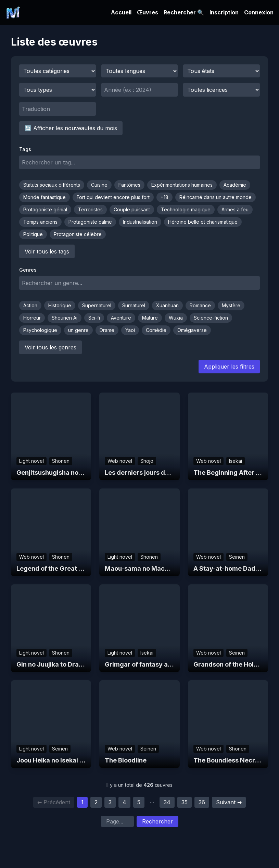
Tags (25, 149)
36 (202, 802)
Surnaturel (134, 305)
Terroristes (90, 209)
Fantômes (129, 185)
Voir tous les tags (47, 251)
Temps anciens (40, 222)
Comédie (156, 330)
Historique (60, 305)
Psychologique (40, 330)
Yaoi (130, 330)
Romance (200, 305)
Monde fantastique (45, 197)
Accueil (121, 12)
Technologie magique (186, 209)
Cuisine (99, 185)
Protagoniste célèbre (78, 234)
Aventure (121, 318)
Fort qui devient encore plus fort (113, 197)
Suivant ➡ (229, 802)
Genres (28, 270)
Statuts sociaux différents (52, 185)
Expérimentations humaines (182, 185)
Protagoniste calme (90, 222)
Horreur (32, 318)
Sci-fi (94, 318)
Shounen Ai (65, 318)
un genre (78, 330)
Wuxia (176, 318)
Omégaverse (192, 330)
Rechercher (157, 821)
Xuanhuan (167, 305)
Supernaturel (97, 305)
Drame (107, 330)
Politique (33, 234)
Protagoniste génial (45, 209)
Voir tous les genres (50, 347)
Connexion (259, 12)
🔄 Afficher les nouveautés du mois (71, 128)
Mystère (231, 305)
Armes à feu (235, 209)
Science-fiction (211, 318)
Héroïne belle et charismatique (203, 222)
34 (167, 802)
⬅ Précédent (54, 802)
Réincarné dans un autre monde (215, 197)
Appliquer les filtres (229, 367)
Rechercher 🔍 (184, 12)
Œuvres (148, 12)
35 (185, 802)
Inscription (224, 12)
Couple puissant (132, 209)
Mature (150, 318)
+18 (164, 197)
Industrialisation (140, 222)
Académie (235, 185)
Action (30, 305)
